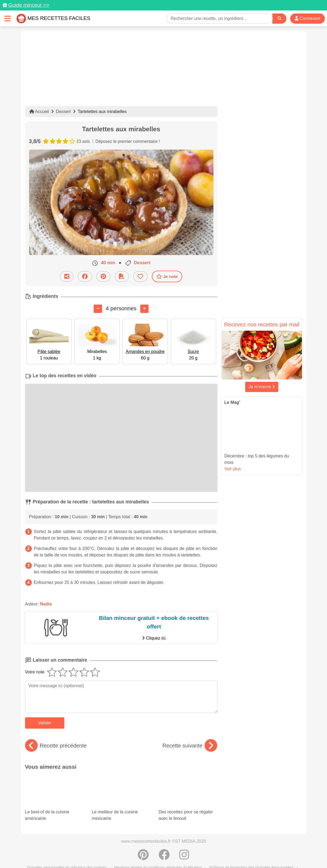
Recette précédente (56, 746)
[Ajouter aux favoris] (140, 276)
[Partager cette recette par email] (67, 276)
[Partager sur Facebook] (85, 276)
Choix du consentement (168, 852)
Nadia (46, 604)
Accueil (39, 112)
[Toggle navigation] (8, 18)
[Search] (279, 18)
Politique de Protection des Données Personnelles (251, 847)
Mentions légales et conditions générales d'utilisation (158, 847)
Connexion (307, 18)
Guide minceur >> (29, 5)
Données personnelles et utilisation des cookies (67, 847)
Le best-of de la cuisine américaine (54, 789)
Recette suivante (190, 746)
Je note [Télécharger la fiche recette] (167, 276)
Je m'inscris (262, 387)
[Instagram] (184, 837)
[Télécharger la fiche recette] (122, 276)
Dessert (63, 112)
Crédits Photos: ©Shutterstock (116, 852)
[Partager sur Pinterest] (103, 276)
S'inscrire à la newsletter (216, 852)
